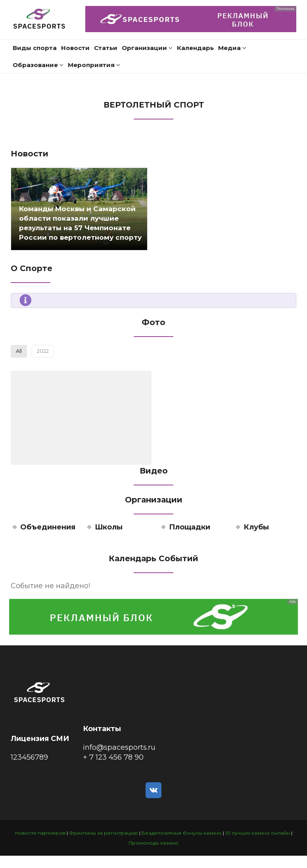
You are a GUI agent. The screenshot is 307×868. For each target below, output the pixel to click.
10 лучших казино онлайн (258, 833)
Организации (147, 48)
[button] (81, 418)
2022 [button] (43, 351)
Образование (38, 65)
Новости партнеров (40, 833)
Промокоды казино (153, 843)
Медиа (232, 48)
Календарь (195, 48)
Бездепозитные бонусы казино (182, 833)
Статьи (106, 48)
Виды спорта (35, 48)
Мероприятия (94, 65)
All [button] (19, 351)
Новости (75, 48)
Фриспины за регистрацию (104, 833)
